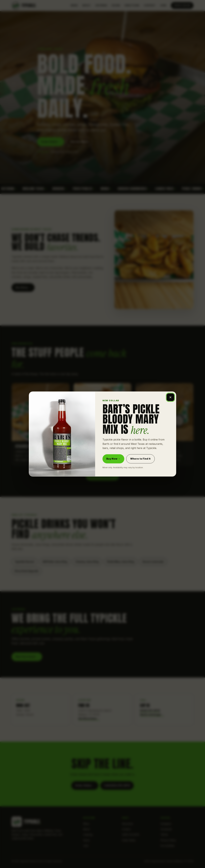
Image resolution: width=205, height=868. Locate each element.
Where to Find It (140, 459)
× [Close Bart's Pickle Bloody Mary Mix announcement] (170, 397)
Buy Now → (113, 459)
